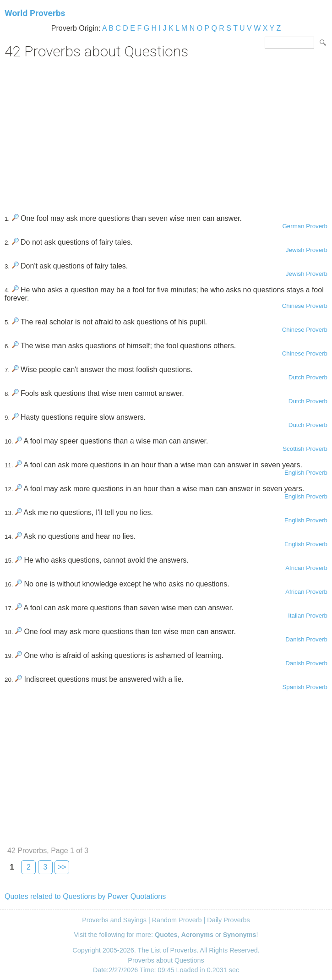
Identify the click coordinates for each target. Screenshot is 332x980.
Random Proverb (177, 920)
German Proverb (305, 226)
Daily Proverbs (229, 920)
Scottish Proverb (305, 449)
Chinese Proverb (305, 306)
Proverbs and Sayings (114, 920)
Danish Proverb (306, 639)
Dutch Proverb (308, 377)
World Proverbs (35, 13)
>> (62, 867)
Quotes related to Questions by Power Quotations (85, 896)
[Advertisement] (166, 133)
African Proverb (306, 568)
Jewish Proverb (307, 250)
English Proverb (306, 473)
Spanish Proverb (305, 687)
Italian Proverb (308, 616)
